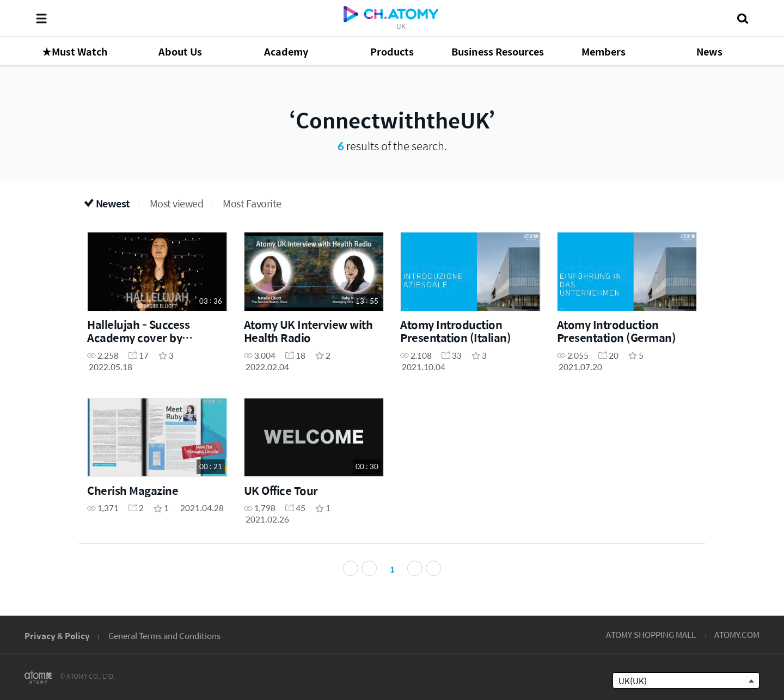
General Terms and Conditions (164, 635)
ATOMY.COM (737, 634)
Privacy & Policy (57, 635)
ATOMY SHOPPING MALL (651, 634)
